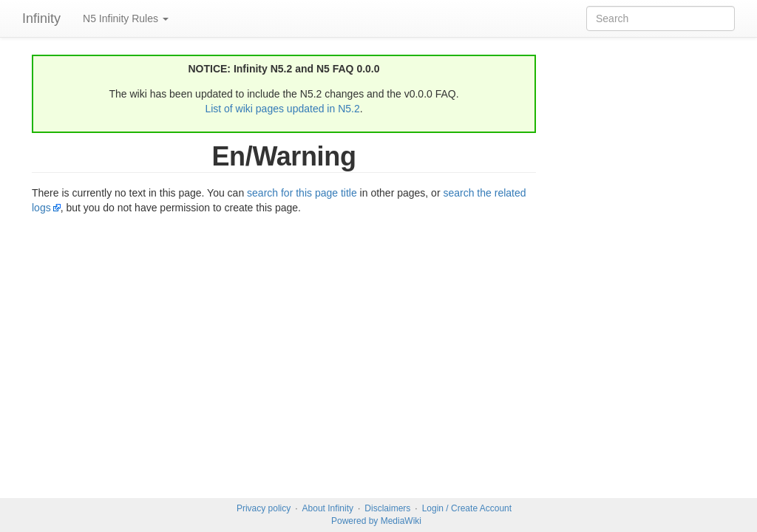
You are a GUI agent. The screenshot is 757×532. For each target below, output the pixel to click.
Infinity (41, 18)
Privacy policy (264, 508)
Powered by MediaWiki (376, 521)
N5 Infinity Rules (126, 18)
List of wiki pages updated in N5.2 (282, 109)
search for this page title (302, 193)
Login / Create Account (467, 508)
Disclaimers (387, 508)
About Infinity (328, 508)
